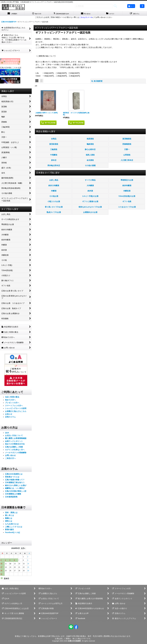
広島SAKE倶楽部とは (14, 475)
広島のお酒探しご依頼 (14, 448)
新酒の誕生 (10, 530)
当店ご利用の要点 (12, 398)
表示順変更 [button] (97, 82)
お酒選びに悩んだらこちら (16, 412)
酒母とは (9, 522)
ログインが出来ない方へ (15, 451)
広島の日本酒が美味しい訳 (16, 492)
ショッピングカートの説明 (16, 409)
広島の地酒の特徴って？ (15, 480)
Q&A (7, 433)
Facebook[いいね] (12, 533)
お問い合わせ (10, 456)
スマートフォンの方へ (14, 406)
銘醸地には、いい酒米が (15, 489)
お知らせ (9, 415)
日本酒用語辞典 (11, 498)
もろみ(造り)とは (12, 525)
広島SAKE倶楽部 (74, 641)
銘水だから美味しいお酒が (16, 486)
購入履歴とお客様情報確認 (16, 439)
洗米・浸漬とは (11, 513)
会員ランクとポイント (14, 442)
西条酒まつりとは (12, 478)
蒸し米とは (10, 516)
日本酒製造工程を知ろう (15, 483)
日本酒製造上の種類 (13, 495)
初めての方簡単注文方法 (15, 445)
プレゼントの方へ (12, 403)
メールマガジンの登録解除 (16, 453)
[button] (142, 6)
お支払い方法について (14, 436)
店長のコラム (10, 418)
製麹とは (9, 519)
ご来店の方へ (10, 459)
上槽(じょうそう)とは (14, 527)
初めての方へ (10, 401)
